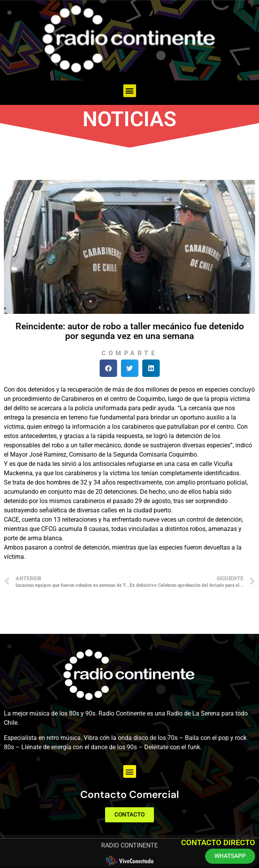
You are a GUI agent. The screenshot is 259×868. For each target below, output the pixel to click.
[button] (130, 91)
